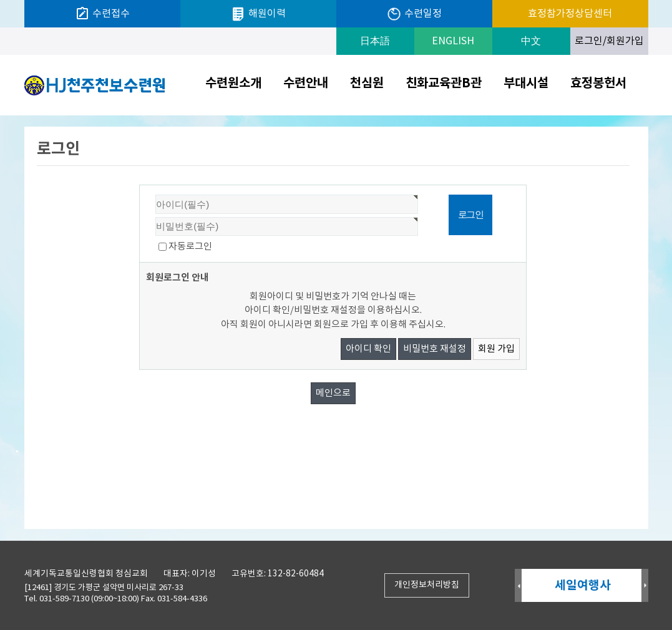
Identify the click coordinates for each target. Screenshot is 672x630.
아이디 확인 (368, 349)
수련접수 (102, 14)
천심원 (367, 84)
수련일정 (414, 14)
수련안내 (306, 84)
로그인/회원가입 (609, 41)
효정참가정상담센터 (570, 14)
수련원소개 (233, 84)
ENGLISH (453, 41)
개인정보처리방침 (427, 585)
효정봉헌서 (598, 84)
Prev (518, 586)
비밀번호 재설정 (435, 349)
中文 (531, 41)
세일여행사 (583, 585)
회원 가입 (496, 349)
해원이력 (258, 14)
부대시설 (526, 84)
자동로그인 (190, 247)
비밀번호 (140, 186)
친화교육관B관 (444, 84)
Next (645, 586)
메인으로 (333, 393)
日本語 (375, 41)
